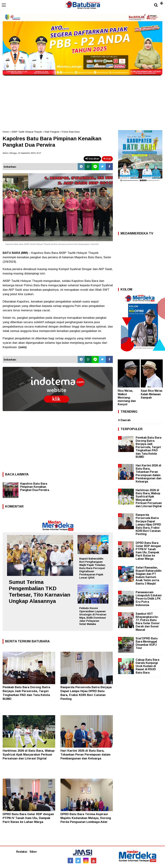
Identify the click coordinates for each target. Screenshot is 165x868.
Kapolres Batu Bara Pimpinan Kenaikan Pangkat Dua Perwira (35, 487)
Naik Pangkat (52, 132)
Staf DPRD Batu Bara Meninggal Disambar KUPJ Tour (147, 643)
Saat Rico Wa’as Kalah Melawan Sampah (152, 394)
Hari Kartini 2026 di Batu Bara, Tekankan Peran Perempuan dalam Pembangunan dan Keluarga (85, 755)
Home (6, 132)
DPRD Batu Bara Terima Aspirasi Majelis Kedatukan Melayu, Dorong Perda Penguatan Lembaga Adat (86, 818)
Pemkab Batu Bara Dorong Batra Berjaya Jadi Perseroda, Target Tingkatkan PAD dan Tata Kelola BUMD (148, 447)
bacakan (92, 159)
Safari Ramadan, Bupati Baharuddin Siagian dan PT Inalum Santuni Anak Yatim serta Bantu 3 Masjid (149, 576)
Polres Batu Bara (71, 132)
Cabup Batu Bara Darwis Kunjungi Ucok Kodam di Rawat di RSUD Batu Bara (147, 666)
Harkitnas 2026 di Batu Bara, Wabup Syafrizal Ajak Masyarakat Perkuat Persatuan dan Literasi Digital (29, 755)
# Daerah (124, 420)
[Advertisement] (82, 102)
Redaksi (22, 852)
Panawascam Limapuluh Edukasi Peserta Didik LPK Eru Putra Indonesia (149, 599)
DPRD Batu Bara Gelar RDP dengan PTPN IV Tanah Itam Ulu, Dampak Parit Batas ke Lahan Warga (28, 818)
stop (107, 159)
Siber (33, 852)
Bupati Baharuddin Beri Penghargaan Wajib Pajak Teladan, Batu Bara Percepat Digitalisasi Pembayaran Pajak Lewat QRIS (92, 568)
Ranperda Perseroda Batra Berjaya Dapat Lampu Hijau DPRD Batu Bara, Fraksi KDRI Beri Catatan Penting (148, 524)
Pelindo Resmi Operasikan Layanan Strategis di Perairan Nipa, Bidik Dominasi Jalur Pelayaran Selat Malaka (93, 616)
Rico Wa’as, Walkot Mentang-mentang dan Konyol (127, 398)
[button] (161, 2)
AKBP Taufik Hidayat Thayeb (27, 132)
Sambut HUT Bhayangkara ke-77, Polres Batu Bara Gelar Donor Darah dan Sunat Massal (148, 622)
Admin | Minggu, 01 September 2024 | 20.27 (22, 153)
